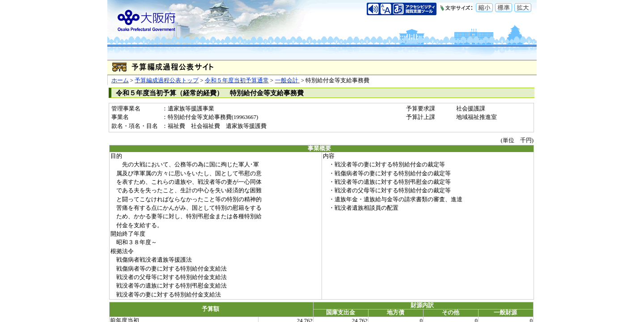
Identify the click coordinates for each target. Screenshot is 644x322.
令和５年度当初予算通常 (237, 80)
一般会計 (287, 80)
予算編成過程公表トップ (167, 80)
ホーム (120, 80)
